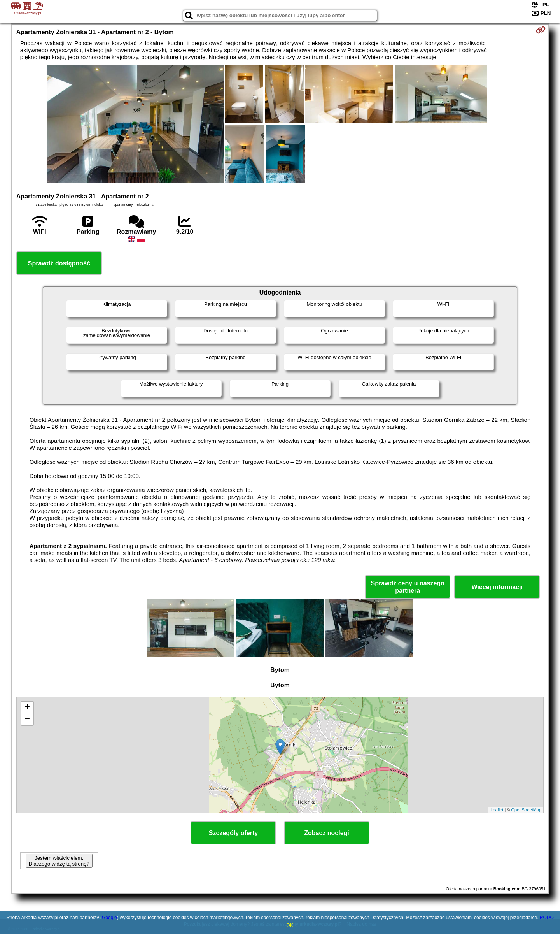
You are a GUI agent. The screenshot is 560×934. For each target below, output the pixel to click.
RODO (547, 918)
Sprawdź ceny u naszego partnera (407, 587)
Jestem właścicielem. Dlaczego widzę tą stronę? (59, 861)
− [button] (27, 719)
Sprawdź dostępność (59, 263)
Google (109, 918)
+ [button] (27, 708)
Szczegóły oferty (233, 833)
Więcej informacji (497, 587)
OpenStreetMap (527, 810)
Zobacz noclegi (327, 833)
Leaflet (497, 810)
